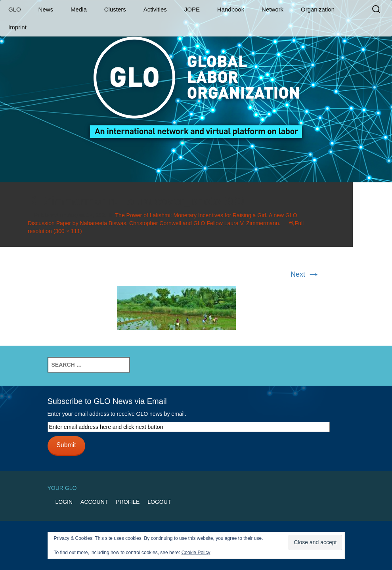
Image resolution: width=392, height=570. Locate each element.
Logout (159, 502)
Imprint (17, 27)
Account (94, 502)
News (46, 9)
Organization (318, 9)
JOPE (192, 9)
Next (305, 274)
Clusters (115, 9)
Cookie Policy (196, 553)
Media (79, 9)
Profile (128, 502)
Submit (66, 445)
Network (272, 9)
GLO (15, 9)
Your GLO (62, 488)
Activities (155, 9)
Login (64, 502)
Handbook (231, 9)
